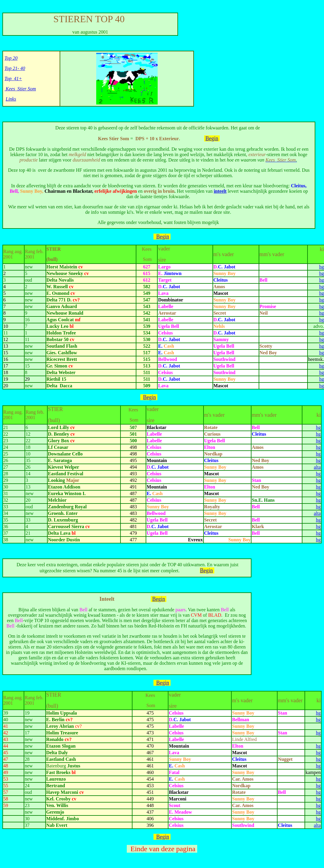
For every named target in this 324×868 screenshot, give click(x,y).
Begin (212, 138)
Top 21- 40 (15, 68)
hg (322, 267)
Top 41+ (13, 79)
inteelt (220, 191)
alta (317, 467)
